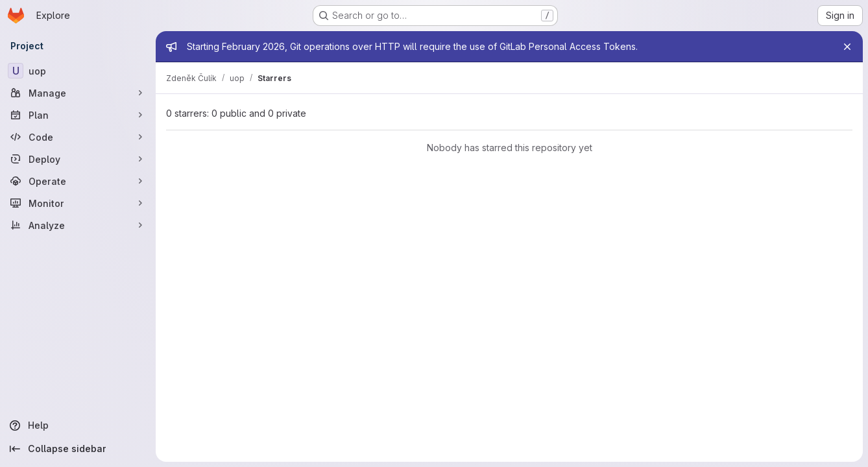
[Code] (78, 137)
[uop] (78, 71)
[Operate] (78, 181)
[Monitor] (78, 203)
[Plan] (78, 115)
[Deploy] (78, 159)
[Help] (78, 425)
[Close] (847, 47)
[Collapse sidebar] (78, 449)
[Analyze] (78, 225)
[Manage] (78, 93)
